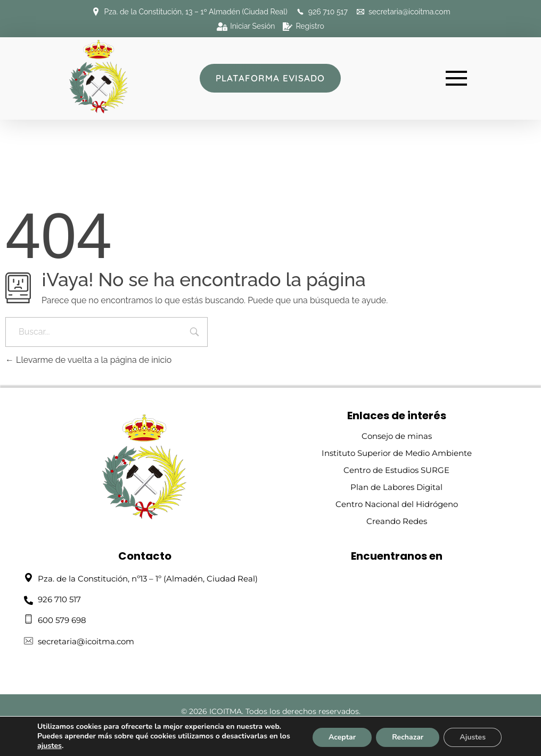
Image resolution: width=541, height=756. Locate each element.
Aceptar (342, 737)
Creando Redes (397, 521)
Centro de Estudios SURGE (396, 470)
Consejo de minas (397, 436)
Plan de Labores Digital (396, 487)
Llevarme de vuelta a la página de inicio (88, 360)
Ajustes (473, 737)
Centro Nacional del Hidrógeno (397, 504)
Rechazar (408, 737)
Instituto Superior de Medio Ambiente (397, 453)
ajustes (50, 746)
